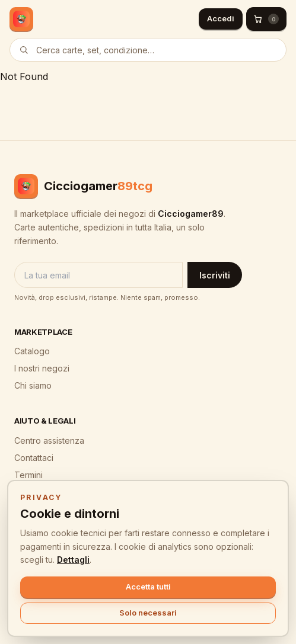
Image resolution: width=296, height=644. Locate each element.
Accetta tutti (148, 587)
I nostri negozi (42, 368)
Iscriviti (215, 275)
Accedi (221, 18)
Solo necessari (148, 613)
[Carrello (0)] (266, 19)
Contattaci (34, 458)
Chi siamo (33, 385)
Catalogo (32, 351)
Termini (28, 475)
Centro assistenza (49, 440)
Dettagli (73, 560)
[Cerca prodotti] (148, 50)
